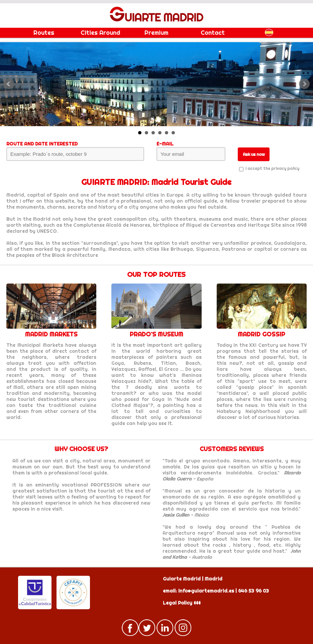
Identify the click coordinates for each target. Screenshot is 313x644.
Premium (156, 33)
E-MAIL (165, 144)
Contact (213, 33)
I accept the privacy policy (272, 168)
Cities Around (100, 33)
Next (304, 84)
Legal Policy (178, 603)
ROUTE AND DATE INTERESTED (42, 144)
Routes (44, 33)
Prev (9, 84)
